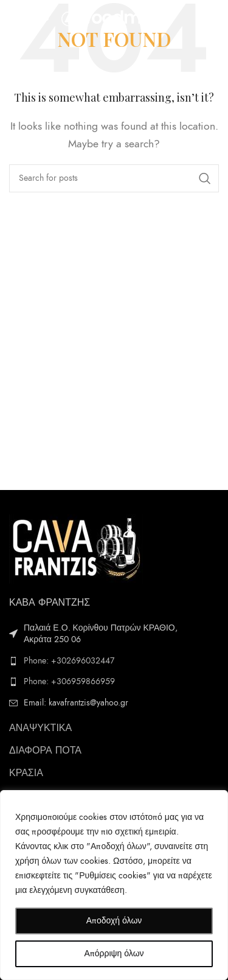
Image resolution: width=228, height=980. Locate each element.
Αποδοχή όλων (114, 921)
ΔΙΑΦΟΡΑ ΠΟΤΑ (45, 751)
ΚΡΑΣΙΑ (26, 773)
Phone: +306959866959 (69, 681)
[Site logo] (116, 18)
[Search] (114, 178)
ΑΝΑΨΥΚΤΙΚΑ (40, 728)
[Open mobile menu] (29, 18)
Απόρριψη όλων (114, 954)
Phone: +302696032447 (69, 661)
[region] (114, 885)
